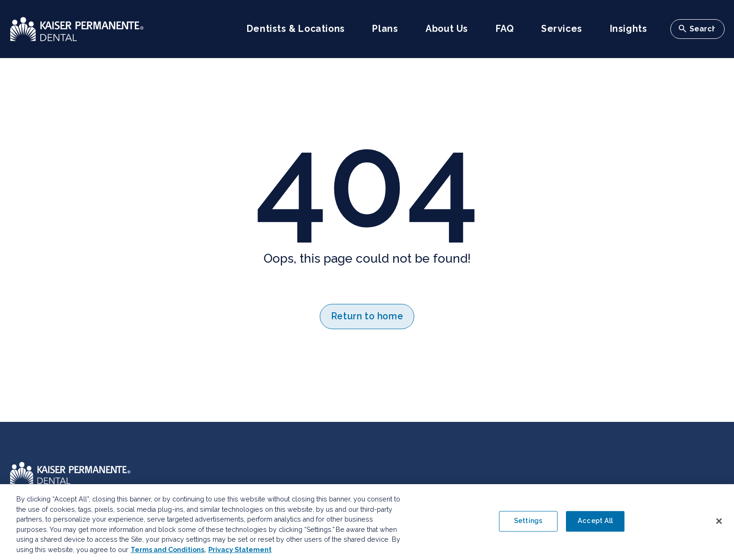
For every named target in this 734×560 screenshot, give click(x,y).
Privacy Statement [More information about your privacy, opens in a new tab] (240, 553)
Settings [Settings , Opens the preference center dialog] (528, 524)
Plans (385, 29)
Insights (629, 29)
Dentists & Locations (296, 29)
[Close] (719, 524)
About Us (447, 29)
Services (562, 29)
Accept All (595, 524)
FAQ (505, 29)
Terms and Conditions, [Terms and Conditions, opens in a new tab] (168, 553)
